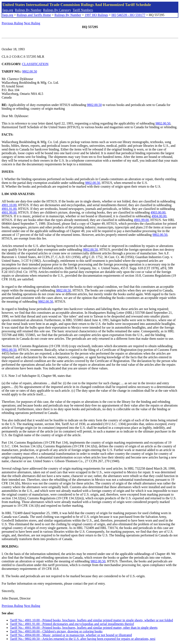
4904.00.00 (159, 216)
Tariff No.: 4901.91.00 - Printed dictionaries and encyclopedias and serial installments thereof (72, 624)
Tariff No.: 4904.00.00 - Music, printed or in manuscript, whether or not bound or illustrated (71, 635)
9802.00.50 (30, 71)
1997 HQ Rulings (96, 15)
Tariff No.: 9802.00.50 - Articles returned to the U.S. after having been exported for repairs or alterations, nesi (83, 639)
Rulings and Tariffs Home (34, 15)
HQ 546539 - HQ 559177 (128, 15)
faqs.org (8, 10)
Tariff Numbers (83, 10)
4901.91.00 (9, 209)
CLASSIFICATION (35, 64)
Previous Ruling (12, 23)
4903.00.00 (158, 212)
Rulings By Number (28, 10)
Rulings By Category (57, 10)
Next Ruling (32, 23)
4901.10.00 (9, 205)
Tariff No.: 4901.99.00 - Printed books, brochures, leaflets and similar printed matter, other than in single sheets (84, 628)
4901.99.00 (9, 212)
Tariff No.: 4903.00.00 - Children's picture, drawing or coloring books (56, 631)
